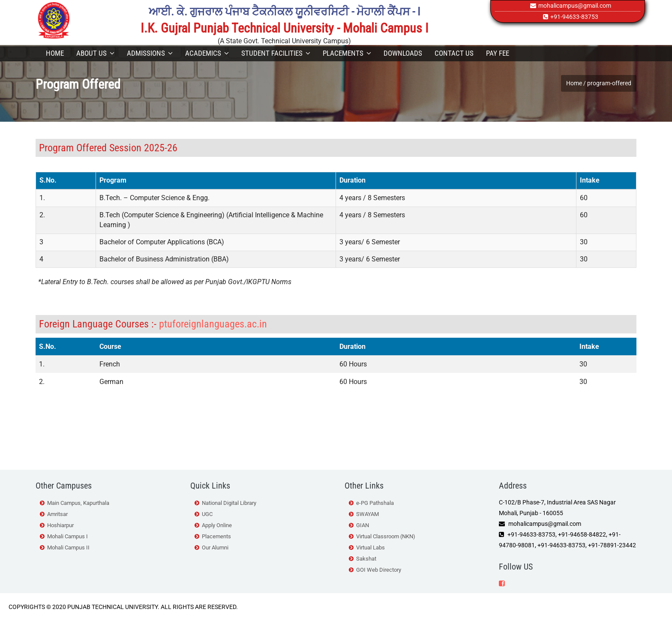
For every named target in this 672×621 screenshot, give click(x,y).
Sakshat (366, 559)
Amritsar (57, 514)
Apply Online (217, 525)
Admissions (150, 53)
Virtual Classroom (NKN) (386, 536)
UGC (207, 514)
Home (55, 53)
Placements (347, 53)
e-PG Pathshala (375, 503)
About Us (95, 53)
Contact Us (454, 53)
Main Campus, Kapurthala (78, 503)
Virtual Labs (370, 547)
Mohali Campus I (67, 536)
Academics (207, 53)
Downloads (403, 53)
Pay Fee (498, 53)
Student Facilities (276, 53)
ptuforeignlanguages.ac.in (213, 324)
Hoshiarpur (60, 525)
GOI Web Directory (379, 570)
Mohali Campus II (68, 547)
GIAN (363, 525)
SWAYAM (367, 514)
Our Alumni (215, 547)
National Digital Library (229, 503)
